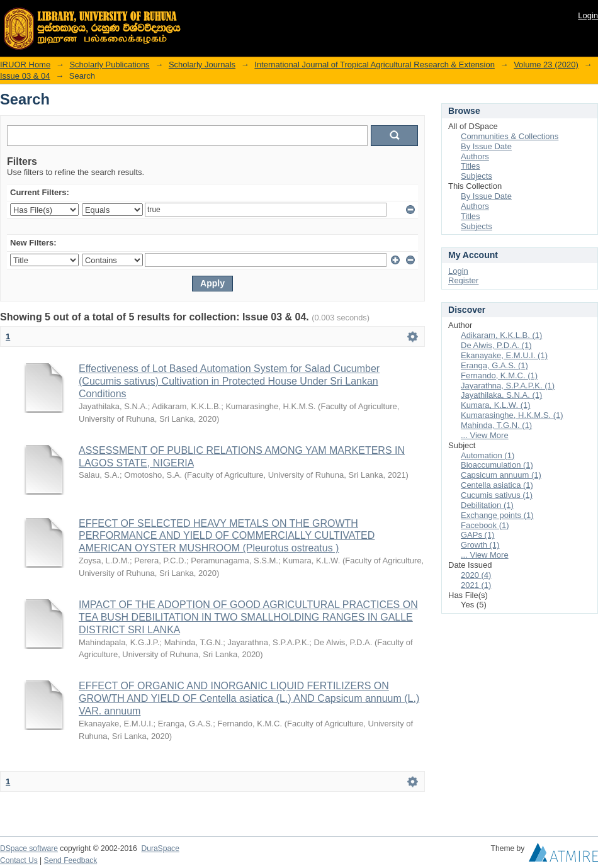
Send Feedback (71, 860)
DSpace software (29, 848)
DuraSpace (160, 848)
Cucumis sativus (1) (497, 495)
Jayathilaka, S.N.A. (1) (501, 395)
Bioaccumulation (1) (497, 465)
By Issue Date (486, 146)
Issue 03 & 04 (25, 76)
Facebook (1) (485, 525)
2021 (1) (476, 585)
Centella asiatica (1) (497, 485)
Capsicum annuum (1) (501, 475)
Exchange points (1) (497, 515)
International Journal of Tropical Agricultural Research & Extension (375, 65)
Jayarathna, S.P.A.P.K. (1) (508, 386)
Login (588, 15)
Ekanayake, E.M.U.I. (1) (504, 355)
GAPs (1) (477, 535)
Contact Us (19, 860)
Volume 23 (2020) (546, 65)
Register (463, 280)
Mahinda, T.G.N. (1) (496, 425)
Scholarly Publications (109, 65)
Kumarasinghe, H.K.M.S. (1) (512, 415)
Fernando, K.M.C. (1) (499, 375)
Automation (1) (488, 455)
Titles (471, 166)
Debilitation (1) (487, 505)
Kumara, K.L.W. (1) (496, 405)
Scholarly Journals (202, 65)
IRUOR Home (25, 65)
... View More (485, 435)
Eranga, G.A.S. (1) (494, 365)
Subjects (477, 176)
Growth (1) (480, 545)
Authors (475, 156)
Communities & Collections (510, 136)
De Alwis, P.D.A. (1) (496, 345)
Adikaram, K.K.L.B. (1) (501, 335)
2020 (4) (476, 575)
